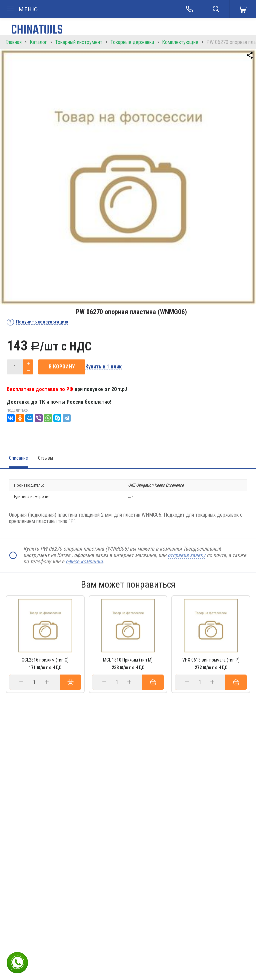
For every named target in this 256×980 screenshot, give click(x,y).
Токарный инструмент (79, 42)
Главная (13, 42)
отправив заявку (186, 555)
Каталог (38, 42)
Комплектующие (180, 42)
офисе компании (84, 561)
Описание (18, 458)
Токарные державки (132, 42)
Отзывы (45, 458)
